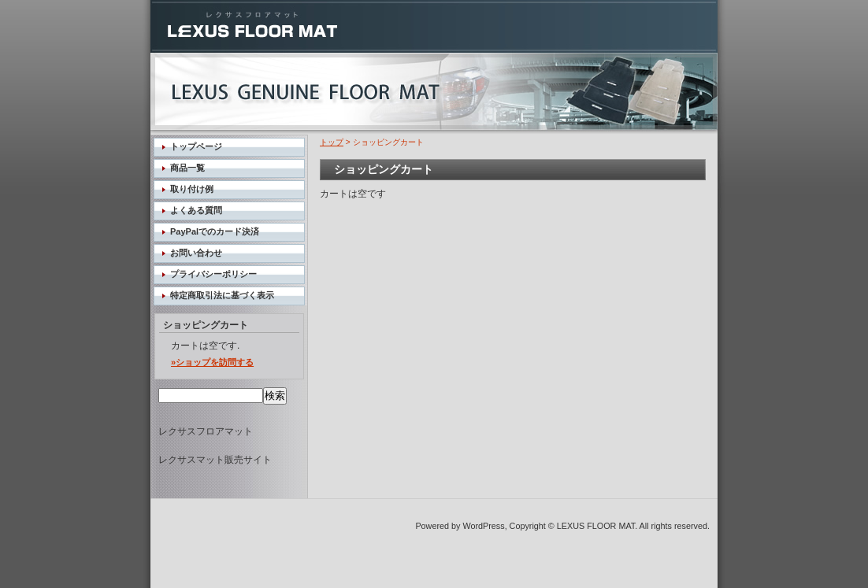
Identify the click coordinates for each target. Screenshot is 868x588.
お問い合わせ (196, 253)
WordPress (483, 526)
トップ (332, 142)
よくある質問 (196, 210)
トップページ (196, 146)
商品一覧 (187, 168)
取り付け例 (192, 189)
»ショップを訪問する (212, 362)
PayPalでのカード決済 (215, 231)
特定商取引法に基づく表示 (222, 295)
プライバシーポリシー (213, 274)
